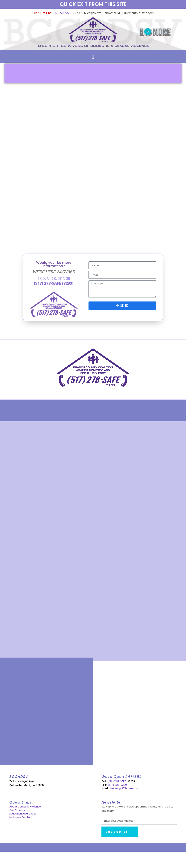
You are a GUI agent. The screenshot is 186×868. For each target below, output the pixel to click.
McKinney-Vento (20, 817)
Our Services (17, 810)
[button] (93, 57)
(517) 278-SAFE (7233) (54, 283)
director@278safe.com (123, 788)
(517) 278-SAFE (62, 13)
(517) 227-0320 (117, 785)
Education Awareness (23, 814)
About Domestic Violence (25, 807)
